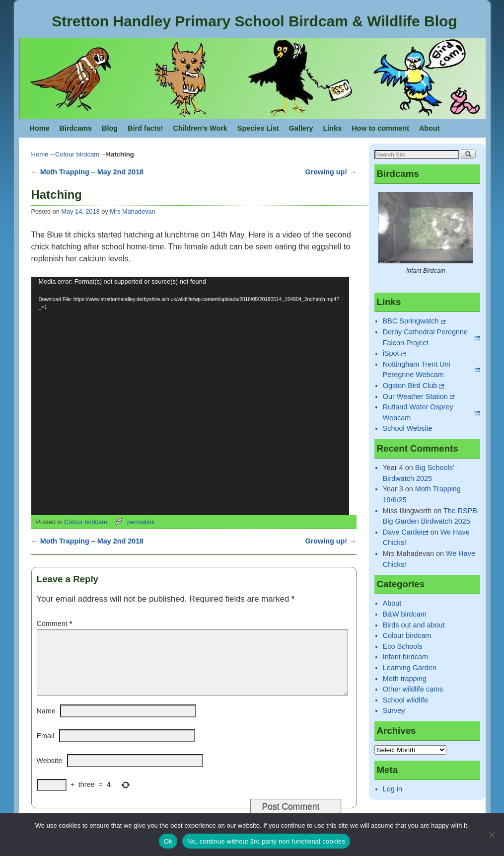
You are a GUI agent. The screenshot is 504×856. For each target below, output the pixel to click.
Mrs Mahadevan (132, 211)
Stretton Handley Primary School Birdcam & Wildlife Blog (254, 21)
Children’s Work (200, 128)
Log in (393, 789)
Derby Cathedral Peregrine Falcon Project (425, 337)
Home (40, 128)
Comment (56, 623)
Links (333, 128)
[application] (190, 396)
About (430, 128)
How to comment (380, 128)
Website (50, 773)
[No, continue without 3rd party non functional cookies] (492, 835)
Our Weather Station (415, 396)
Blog (110, 128)
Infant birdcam (405, 657)
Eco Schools (403, 646)
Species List (258, 128)
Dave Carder (403, 532)
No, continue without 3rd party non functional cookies (266, 841)
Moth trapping (405, 679)
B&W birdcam (405, 614)
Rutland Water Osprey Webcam (418, 412)
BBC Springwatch (411, 321)
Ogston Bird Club (410, 386)
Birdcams (75, 128)
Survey (394, 710)
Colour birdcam (77, 154)
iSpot (391, 353)
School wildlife (405, 700)
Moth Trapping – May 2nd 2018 (88, 172)
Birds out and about (414, 625)
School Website (408, 428)
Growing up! (331, 172)
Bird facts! (145, 128)
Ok (168, 841)
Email (46, 748)
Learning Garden (410, 668)
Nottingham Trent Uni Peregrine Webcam (417, 370)
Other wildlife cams (413, 689)
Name (46, 723)
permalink (141, 522)
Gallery (301, 128)
